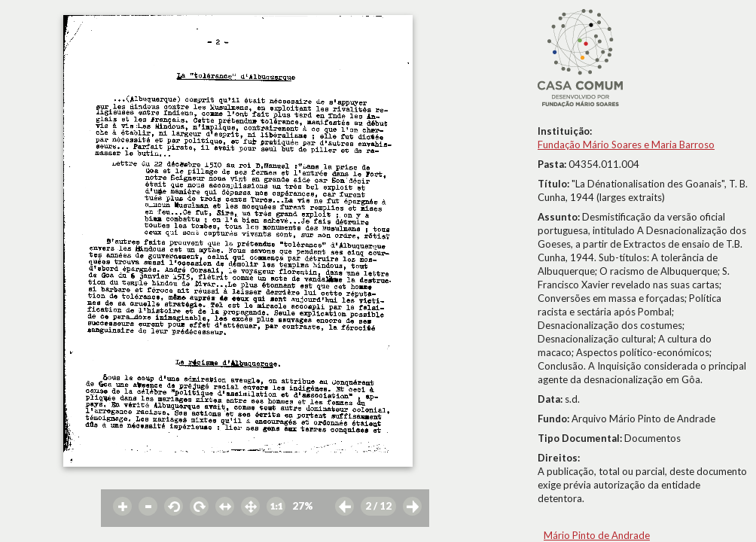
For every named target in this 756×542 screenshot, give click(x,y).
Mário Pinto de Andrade (597, 535)
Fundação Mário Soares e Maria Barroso (626, 145)
